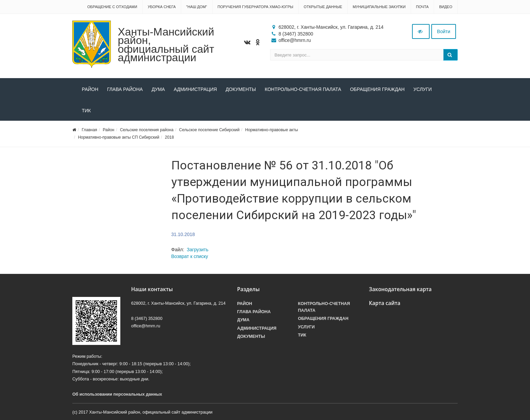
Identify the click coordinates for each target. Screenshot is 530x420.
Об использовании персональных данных (117, 394)
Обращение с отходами (112, 7)
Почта (422, 7)
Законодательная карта (401, 289)
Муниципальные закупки (379, 7)
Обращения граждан (377, 89)
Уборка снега (162, 7)
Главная (90, 130)
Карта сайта (385, 303)
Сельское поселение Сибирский (209, 130)
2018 (170, 137)
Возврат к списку (190, 256)
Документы (241, 89)
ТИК (86, 111)
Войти (444, 31)
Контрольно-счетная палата (303, 89)
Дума (158, 89)
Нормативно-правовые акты (271, 130)
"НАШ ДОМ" (197, 7)
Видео (446, 7)
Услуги (423, 89)
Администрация (195, 89)
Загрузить (198, 250)
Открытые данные (323, 7)
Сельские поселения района (147, 130)
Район (90, 89)
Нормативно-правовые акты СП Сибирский (119, 137)
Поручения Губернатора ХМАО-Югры (256, 7)
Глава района (125, 89)
